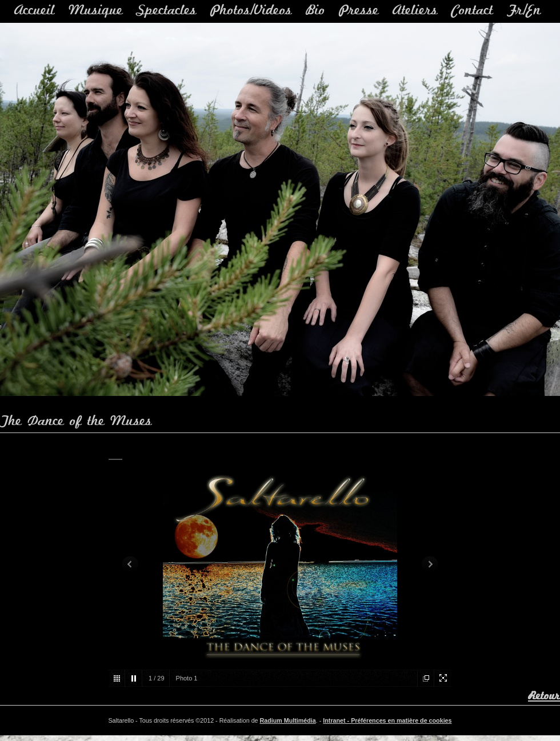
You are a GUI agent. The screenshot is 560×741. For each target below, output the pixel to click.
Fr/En (524, 11)
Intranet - (337, 720)
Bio (315, 11)
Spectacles (167, 11)
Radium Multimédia (288, 720)
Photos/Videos (251, 11)
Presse (359, 11)
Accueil (35, 11)
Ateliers (415, 11)
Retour (544, 696)
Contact (472, 11)
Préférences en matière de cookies (401, 720)
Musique (96, 11)
